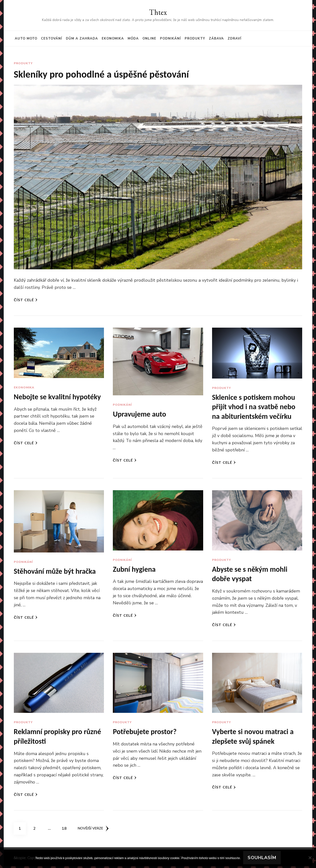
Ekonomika (113, 39)
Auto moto (26, 39)
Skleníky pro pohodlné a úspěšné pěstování (102, 74)
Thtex (158, 12)
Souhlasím (262, 858)
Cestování (52, 39)
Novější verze (93, 830)
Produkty (195, 39)
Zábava (216, 39)
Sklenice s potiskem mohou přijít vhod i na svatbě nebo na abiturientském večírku (254, 407)
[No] (310, 858)
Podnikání (170, 39)
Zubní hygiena (134, 570)
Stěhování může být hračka (55, 572)
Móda (133, 39)
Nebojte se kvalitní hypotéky (58, 397)
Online (149, 39)
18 (66, 828)
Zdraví (235, 39)
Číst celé (26, 300)
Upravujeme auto (140, 414)
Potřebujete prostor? (145, 733)
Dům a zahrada (82, 39)
